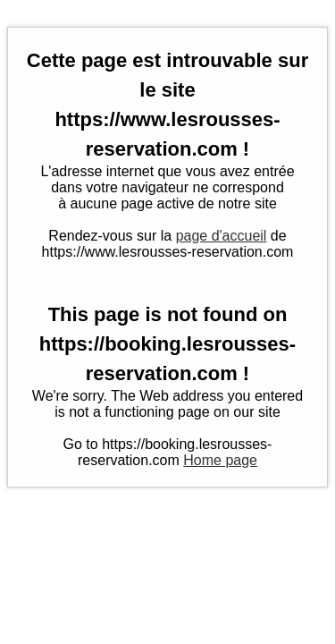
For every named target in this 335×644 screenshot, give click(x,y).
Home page (220, 460)
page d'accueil (222, 236)
